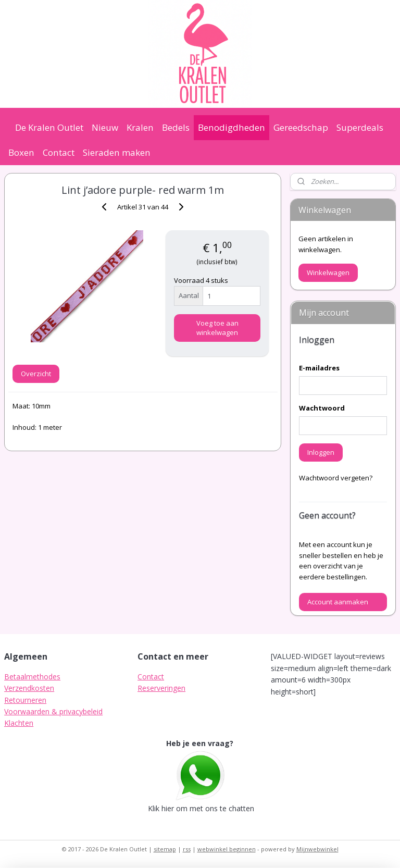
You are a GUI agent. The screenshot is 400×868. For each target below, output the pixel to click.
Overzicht (36, 374)
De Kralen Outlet (49, 127)
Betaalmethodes (32, 677)
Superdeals (360, 127)
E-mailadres (319, 368)
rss (187, 849)
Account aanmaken (338, 602)
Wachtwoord (322, 408)
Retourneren (25, 700)
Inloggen (321, 452)
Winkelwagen (328, 272)
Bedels (176, 127)
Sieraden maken (117, 152)
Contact (59, 152)
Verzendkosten (29, 688)
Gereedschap (301, 127)
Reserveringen (161, 688)
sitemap (165, 849)
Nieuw (105, 127)
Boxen (21, 152)
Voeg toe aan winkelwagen (217, 328)
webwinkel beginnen (227, 849)
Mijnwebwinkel (317, 849)
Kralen (140, 127)
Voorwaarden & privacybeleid (53, 711)
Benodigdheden (232, 127)
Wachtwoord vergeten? (336, 478)
